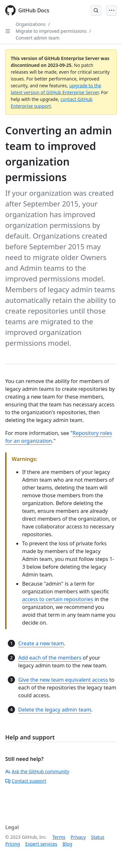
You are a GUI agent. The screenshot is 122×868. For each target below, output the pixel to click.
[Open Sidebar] (8, 31)
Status (98, 837)
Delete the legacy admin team (55, 710)
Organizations (31, 24)
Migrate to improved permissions (51, 31)
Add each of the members (50, 658)
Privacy (78, 837)
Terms (59, 837)
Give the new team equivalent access (63, 680)
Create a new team (41, 643)
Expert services (41, 844)
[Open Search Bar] (96, 10)
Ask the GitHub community (37, 771)
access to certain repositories (58, 599)
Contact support (26, 781)
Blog (67, 844)
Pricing (13, 844)
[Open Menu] (112, 10)
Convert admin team (38, 38)
